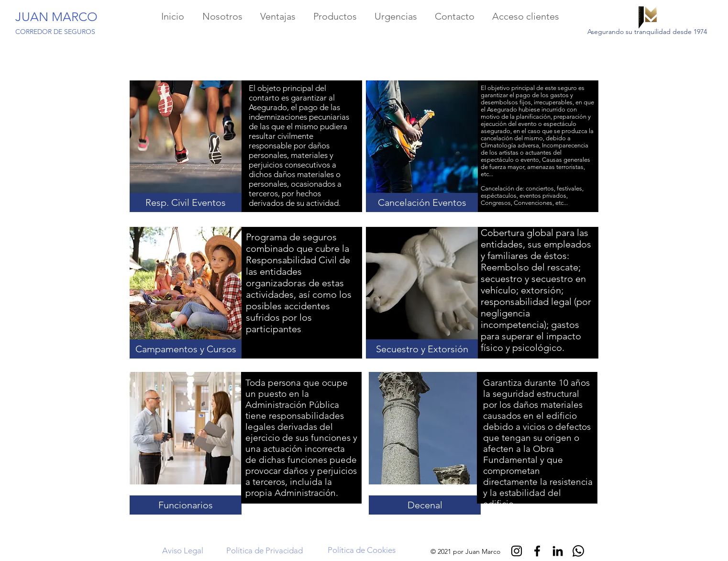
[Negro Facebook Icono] (537, 551)
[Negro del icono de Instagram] (517, 551)
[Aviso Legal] (183, 551)
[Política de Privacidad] (265, 551)
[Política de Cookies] (361, 550)
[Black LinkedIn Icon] (558, 551)
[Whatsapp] (578, 551)
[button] (186, 202)
